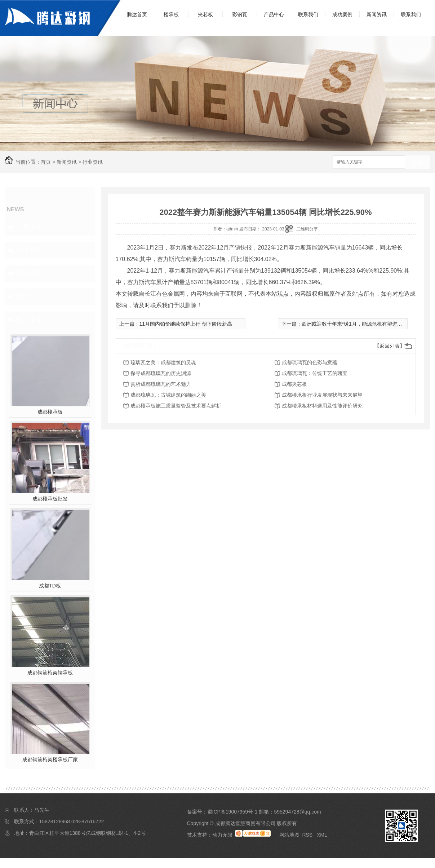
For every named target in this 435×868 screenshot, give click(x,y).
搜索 (418, 162)
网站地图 (289, 835)
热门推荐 (29, 320)
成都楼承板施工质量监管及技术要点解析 (176, 406)
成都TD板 (50, 586)
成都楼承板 (50, 412)
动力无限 (222, 835)
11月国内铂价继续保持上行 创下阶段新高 (186, 324)
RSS (308, 835)
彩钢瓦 (240, 14)
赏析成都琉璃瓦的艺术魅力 (161, 384)
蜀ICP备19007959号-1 (232, 812)
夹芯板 (205, 14)
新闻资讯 (377, 14)
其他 (22, 296)
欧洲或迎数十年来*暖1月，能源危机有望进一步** (356, 324)
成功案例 (342, 14)
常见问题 (29, 273)
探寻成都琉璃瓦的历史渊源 (161, 373)
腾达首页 (137, 14)
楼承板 (171, 14)
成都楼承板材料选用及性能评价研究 (322, 406)
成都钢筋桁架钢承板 (50, 673)
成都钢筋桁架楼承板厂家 (50, 759)
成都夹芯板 (294, 384)
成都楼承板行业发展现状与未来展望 (322, 395)
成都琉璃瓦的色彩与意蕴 (310, 362)
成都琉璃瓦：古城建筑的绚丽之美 (168, 395)
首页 (46, 162)
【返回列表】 (390, 346)
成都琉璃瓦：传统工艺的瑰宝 (315, 373)
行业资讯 (93, 162)
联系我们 (308, 14)
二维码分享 (307, 229)
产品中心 (274, 14)
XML (322, 835)
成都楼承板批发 (50, 499)
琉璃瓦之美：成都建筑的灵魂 (163, 362)
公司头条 (29, 227)
